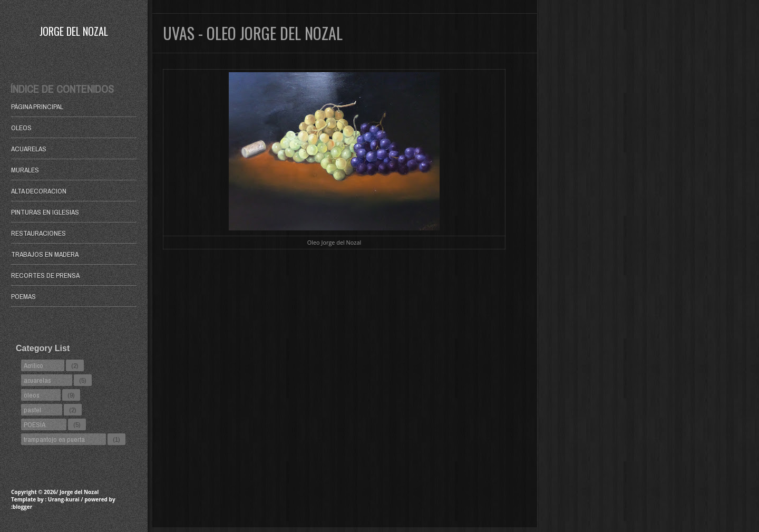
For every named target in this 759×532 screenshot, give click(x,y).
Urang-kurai (64, 499)
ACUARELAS (29, 149)
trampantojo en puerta (54, 439)
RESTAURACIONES (38, 233)
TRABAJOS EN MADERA (45, 254)
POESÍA (35, 424)
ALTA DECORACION (39, 191)
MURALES (25, 170)
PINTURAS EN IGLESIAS (45, 212)
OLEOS (21, 128)
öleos (32, 395)
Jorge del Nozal (74, 31)
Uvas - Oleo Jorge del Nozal (253, 33)
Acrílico (33, 365)
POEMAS (23, 296)
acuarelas (37, 380)
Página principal (37, 107)
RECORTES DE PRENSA (45, 275)
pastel (32, 410)
